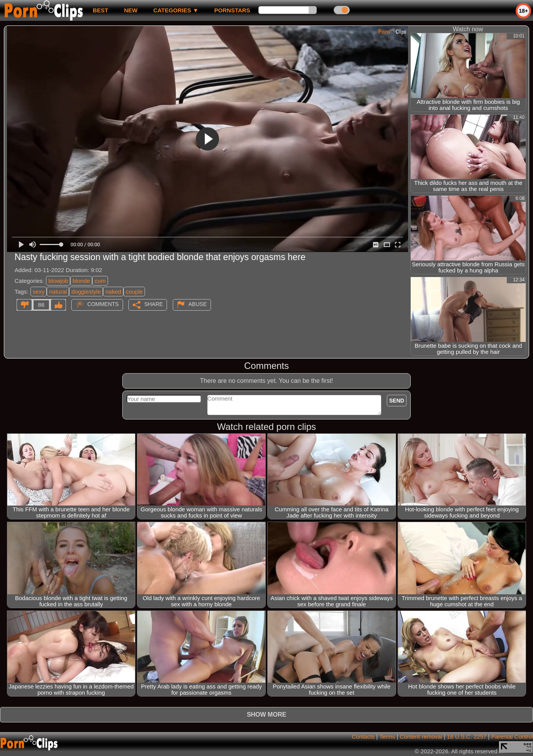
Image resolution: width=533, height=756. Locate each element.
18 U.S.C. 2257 (467, 737)
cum (100, 281)
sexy (39, 292)
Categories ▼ (176, 10)
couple (134, 292)
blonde (81, 281)
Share (153, 304)
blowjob (58, 281)
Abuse (198, 304)
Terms (387, 737)
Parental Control (512, 737)
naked (113, 292)
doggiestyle (86, 292)
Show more (266, 715)
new (131, 10)
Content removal (421, 737)
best (100, 10)
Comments (103, 304)
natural (58, 292)
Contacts (363, 737)
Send (397, 401)
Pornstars (232, 10)
